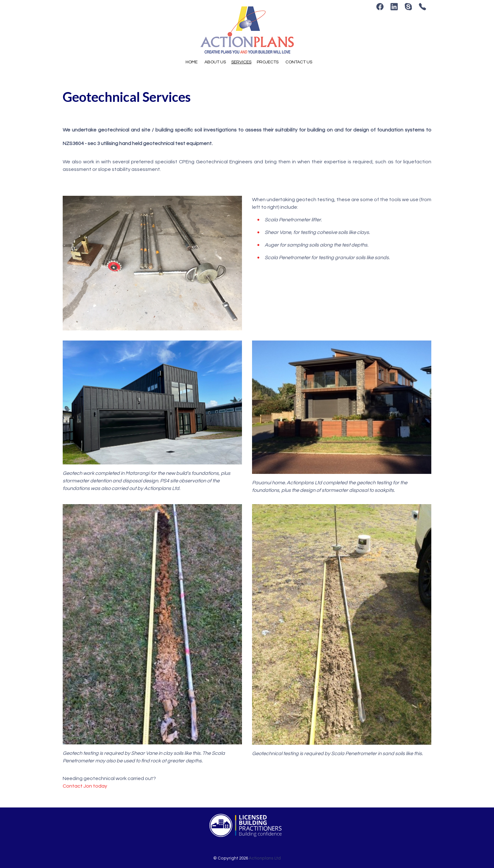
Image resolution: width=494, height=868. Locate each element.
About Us (215, 62)
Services (241, 62)
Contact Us (299, 62)
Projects (268, 62)
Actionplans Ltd (265, 858)
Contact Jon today (85, 786)
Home (192, 62)
